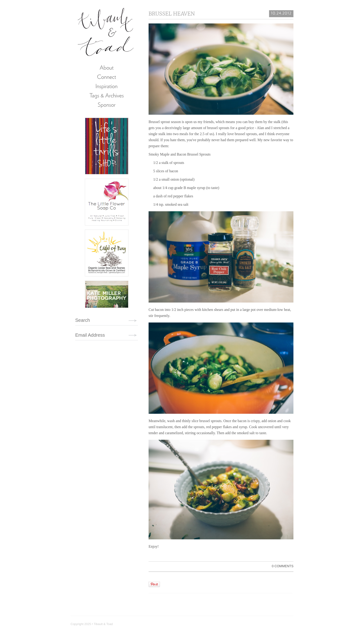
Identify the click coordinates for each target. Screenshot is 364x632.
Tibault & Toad (106, 31)
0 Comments (283, 566)
